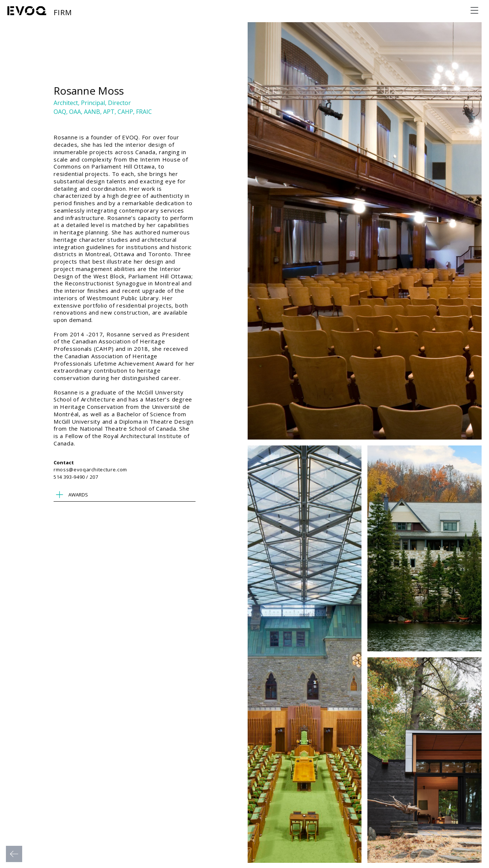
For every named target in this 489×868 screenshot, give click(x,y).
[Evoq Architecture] (27, 11)
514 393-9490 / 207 (76, 477)
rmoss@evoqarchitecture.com (90, 469)
